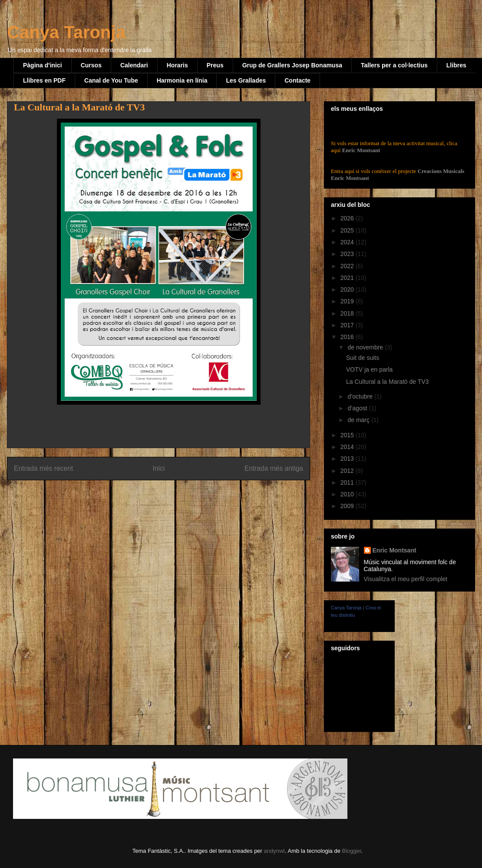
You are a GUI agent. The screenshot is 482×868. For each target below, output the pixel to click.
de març (359, 420)
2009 (348, 506)
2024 (348, 242)
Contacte (297, 80)
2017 (348, 325)
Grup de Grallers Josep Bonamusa (292, 65)
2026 (348, 218)
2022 (348, 266)
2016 (348, 337)
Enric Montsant (360, 150)
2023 (348, 254)
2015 (348, 435)
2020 (348, 289)
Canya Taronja (66, 32)
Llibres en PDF (44, 80)
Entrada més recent (43, 468)
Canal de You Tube (111, 80)
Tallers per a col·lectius (394, 65)
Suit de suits (363, 358)
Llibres (456, 65)
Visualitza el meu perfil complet (406, 579)
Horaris (177, 65)
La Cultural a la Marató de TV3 (387, 382)
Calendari (134, 65)
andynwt (274, 851)
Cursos (91, 65)
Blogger (351, 851)
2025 (348, 230)
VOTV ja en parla (369, 369)
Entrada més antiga (274, 468)
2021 (348, 278)
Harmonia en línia (182, 80)
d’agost (358, 408)
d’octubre (361, 396)
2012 (348, 471)
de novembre (366, 347)
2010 (348, 494)
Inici (159, 468)
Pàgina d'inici (43, 65)
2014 (348, 447)
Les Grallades (246, 80)
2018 (348, 313)
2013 (348, 459)
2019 (348, 301)
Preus (215, 65)
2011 (348, 482)
